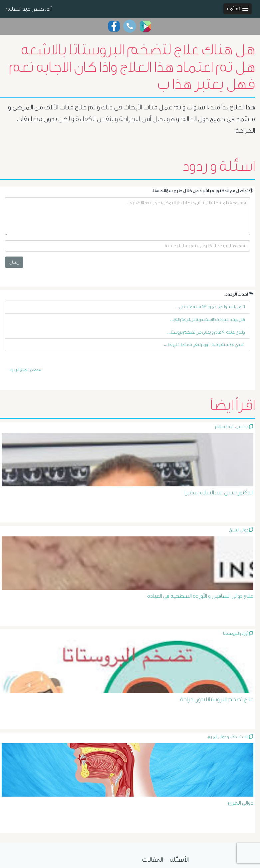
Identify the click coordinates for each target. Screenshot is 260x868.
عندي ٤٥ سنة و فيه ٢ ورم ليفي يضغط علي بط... (205, 344)
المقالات (153, 860)
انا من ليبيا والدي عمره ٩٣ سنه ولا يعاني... (210, 307)
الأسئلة (179, 860)
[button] (238, 9)
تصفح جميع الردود (25, 369)
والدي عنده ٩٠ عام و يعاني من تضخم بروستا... (206, 332)
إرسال (14, 262)
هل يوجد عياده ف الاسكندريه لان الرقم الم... (208, 319)
